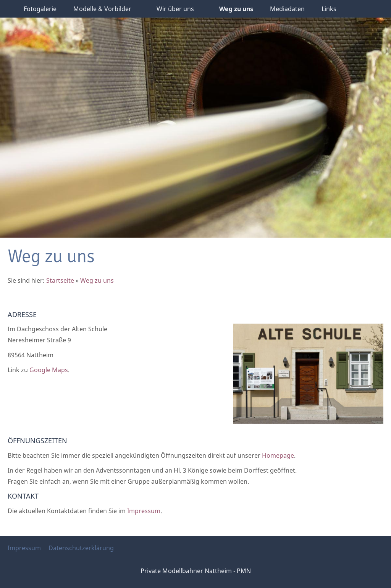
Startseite (60, 280)
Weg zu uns (97, 280)
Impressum (144, 511)
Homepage (278, 455)
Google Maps (49, 370)
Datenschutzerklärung (81, 548)
